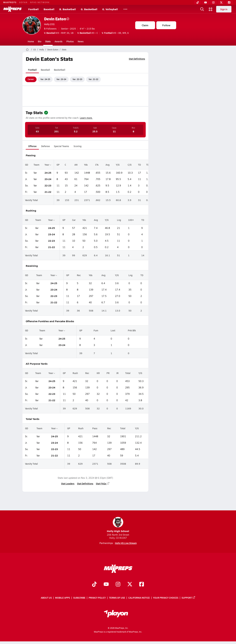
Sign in (224, 9)
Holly (42, 50)
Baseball (49, 9)
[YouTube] (206, 2)
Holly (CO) (49, 24)
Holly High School (118, 525)
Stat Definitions (137, 59)
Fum (96, 330)
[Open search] (202, 9)
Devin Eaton (57, 19)
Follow (166, 25)
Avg (108, 165)
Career (31, 79)
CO (35, 50)
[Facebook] (229, 2)
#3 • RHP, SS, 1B (59, 33)
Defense (45, 146)
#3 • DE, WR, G (115, 33)
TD (139, 165)
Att (76, 165)
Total (128, 373)
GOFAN (23, 2)
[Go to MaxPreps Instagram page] (118, 584)
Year (48, 165)
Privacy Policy (97, 598)
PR (108, 373)
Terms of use (117, 598)
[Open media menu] (211, 9)
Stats (48, 41)
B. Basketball (68, 9)
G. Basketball (89, 9)
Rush (75, 373)
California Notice (139, 598)
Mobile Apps (63, 598)
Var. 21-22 (93, 79)
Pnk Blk (132, 330)
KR (98, 373)
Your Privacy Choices (166, 598)
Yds (86, 165)
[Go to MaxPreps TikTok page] (94, 584)
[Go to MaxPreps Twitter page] (130, 584)
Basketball (60, 70)
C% (97, 165)
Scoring (78, 146)
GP (58, 165)
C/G (130, 165)
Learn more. (86, 118)
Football (33, 9)
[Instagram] (213, 2)
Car (74, 220)
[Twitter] (221, 2)
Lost (113, 330)
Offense (32, 146)
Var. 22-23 (77, 79)
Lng (119, 220)
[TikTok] (198, 2)
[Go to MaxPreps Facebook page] (142, 584)
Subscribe (79, 598)
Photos (70, 41)
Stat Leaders (68, 483)
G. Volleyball (110, 9)
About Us (46, 598)
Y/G (118, 165)
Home (31, 41)
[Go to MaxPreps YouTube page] (106, 584)
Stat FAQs (103, 483)
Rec (79, 275)
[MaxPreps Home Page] (27, 50)
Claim (145, 25)
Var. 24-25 (45, 79)
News (81, 41)
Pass (95, 428)
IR (117, 373)
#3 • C (88, 33)
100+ (131, 220)
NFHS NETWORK (40, 2)
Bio (40, 41)
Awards (59, 41)
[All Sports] (125, 9)
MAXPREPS (10, 2)
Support (188, 598)
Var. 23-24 (61, 79)
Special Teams (61, 146)
